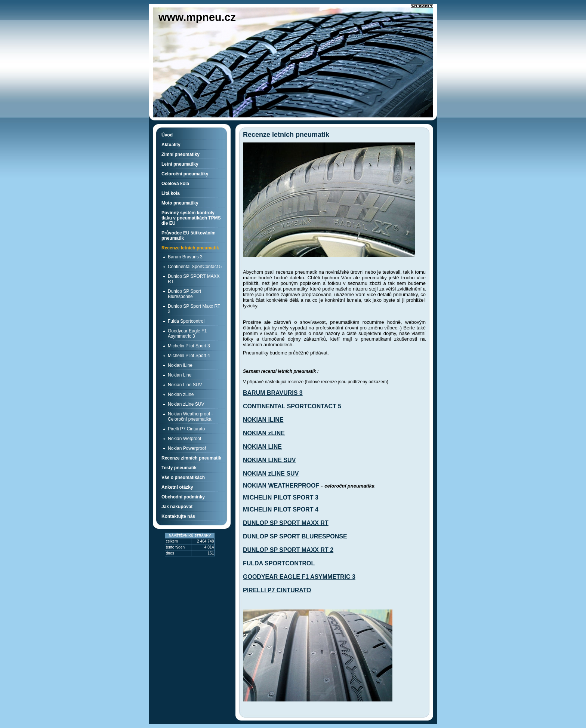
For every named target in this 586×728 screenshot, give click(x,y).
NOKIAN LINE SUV (269, 460)
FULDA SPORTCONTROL (279, 563)
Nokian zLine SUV (186, 404)
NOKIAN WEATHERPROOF (281, 486)
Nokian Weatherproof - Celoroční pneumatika (190, 417)
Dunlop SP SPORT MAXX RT (194, 279)
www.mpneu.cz (197, 17)
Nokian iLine (180, 365)
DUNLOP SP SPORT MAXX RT (286, 523)
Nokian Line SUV (185, 385)
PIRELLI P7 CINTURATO (277, 590)
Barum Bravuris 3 (185, 257)
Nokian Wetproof (184, 439)
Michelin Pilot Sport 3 (189, 346)
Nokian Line (180, 375)
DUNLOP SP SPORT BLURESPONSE (295, 536)
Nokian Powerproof (187, 448)
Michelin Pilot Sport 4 (189, 356)
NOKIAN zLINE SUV (271, 474)
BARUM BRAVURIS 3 (273, 393)
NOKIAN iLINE (263, 420)
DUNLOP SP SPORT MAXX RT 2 (288, 550)
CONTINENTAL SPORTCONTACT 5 (292, 406)
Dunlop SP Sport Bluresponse (184, 294)
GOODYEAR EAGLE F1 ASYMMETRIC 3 (299, 577)
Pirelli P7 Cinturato (186, 429)
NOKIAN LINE (262, 447)
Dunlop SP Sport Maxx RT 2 (194, 309)
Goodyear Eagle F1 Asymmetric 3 (187, 334)
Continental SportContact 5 (195, 267)
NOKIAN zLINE (264, 433)
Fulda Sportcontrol (186, 321)
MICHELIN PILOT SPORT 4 (281, 509)
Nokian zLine (181, 394)
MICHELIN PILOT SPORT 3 (281, 497)
